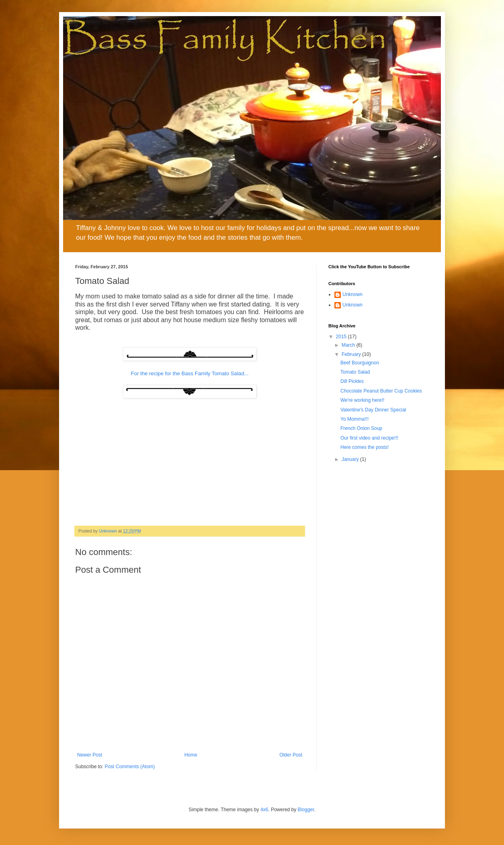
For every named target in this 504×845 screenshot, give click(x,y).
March (349, 345)
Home (191, 755)
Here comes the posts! (365, 447)
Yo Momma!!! (354, 419)
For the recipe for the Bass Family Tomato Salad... (190, 373)
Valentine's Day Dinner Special (373, 410)
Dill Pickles (352, 381)
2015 (342, 337)
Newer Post (90, 755)
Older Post (291, 755)
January (351, 459)
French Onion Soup (361, 428)
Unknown (352, 294)
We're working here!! (362, 400)
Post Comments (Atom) (130, 767)
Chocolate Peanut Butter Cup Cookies (381, 391)
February (352, 354)
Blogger (306, 810)
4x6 (264, 810)
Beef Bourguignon (360, 363)
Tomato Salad (355, 372)
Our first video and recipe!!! (369, 438)
